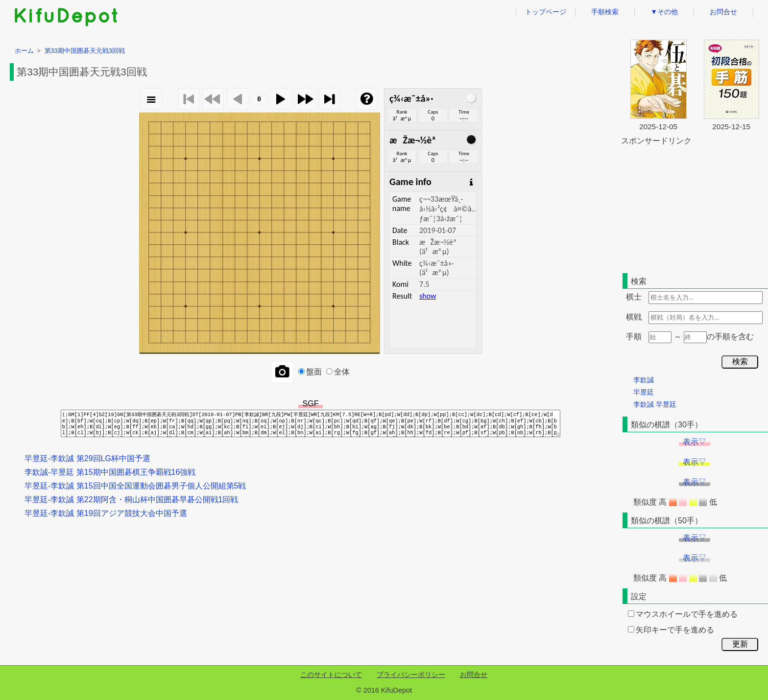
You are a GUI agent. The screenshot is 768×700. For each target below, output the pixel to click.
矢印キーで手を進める (671, 630)
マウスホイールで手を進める (683, 614)
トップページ (546, 12)
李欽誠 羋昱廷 (655, 404)
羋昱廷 (644, 392)
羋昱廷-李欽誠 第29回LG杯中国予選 (87, 458)
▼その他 (664, 12)
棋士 (634, 297)
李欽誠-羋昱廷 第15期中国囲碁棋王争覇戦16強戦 (110, 472)
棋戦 (634, 317)
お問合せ (723, 12)
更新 (740, 644)
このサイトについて (331, 675)
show (428, 296)
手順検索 (605, 12)
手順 (634, 337)
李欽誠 (644, 380)
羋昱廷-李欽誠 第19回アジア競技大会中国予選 (106, 513)
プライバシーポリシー (411, 675)
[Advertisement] (695, 208)
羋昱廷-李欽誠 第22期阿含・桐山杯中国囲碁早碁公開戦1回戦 (131, 500)
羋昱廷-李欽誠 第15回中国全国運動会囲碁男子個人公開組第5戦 (135, 486)
